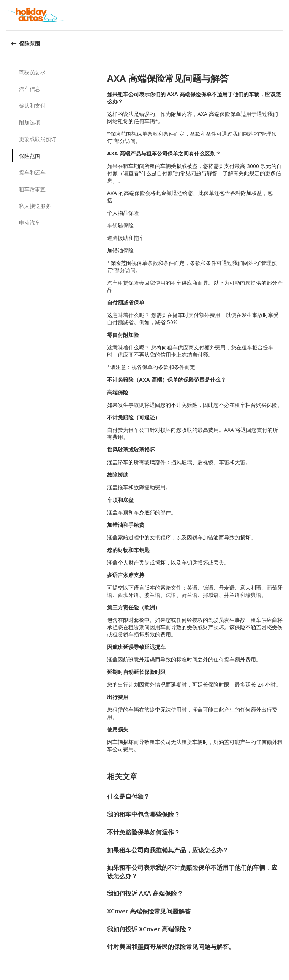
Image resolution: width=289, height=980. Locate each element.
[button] (281, 15)
